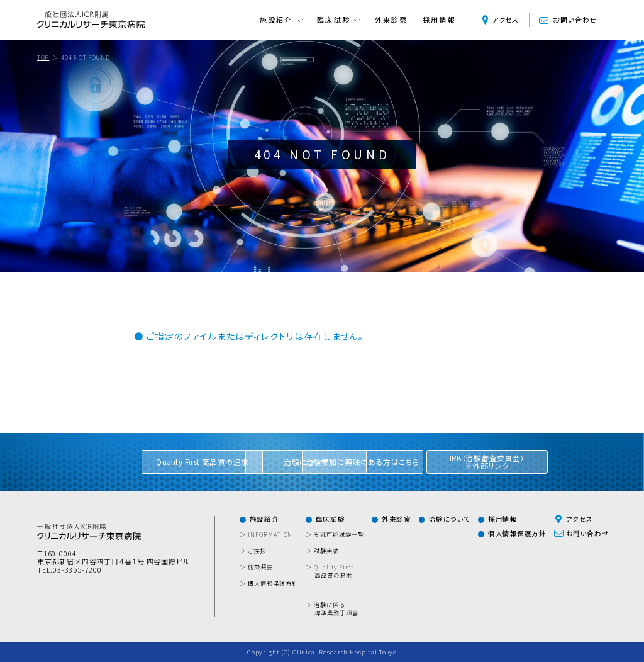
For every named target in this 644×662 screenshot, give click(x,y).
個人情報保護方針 (517, 534)
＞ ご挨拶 (257, 551)
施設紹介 (264, 519)
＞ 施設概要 (261, 567)
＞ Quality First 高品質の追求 (334, 571)
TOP (43, 57)
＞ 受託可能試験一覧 (339, 535)
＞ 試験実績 (327, 551)
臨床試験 (330, 519)
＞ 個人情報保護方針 (273, 584)
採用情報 (439, 20)
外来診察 (391, 20)
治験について (450, 519)
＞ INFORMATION (270, 535)
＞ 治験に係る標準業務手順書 (336, 609)
